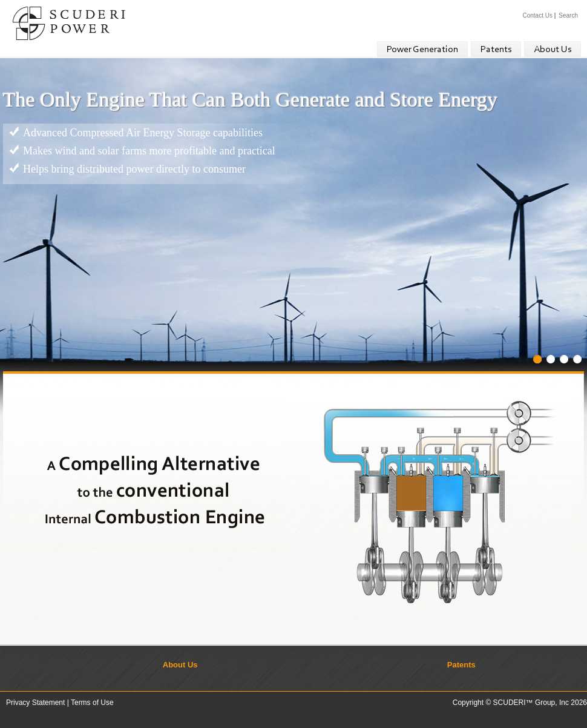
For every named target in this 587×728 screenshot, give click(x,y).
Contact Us (537, 15)
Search (568, 15)
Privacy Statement (35, 703)
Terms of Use (92, 703)
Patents (496, 50)
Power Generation (422, 50)
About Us (553, 50)
